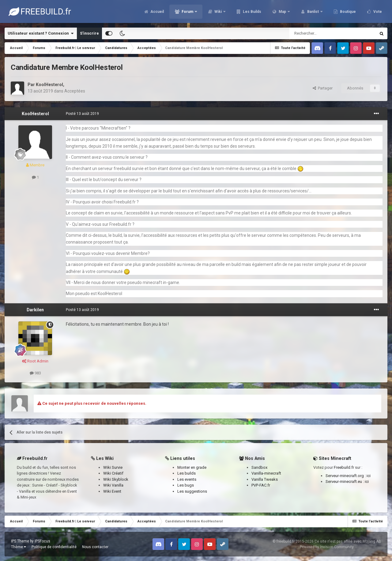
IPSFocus (42, 541)
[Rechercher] (320, 33)
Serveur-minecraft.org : (346, 476)
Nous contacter (95, 547)
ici (369, 476)
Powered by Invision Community (327, 547)
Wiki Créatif (113, 473)
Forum (187, 12)
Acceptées (75, 91)
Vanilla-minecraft (266, 473)
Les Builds (252, 12)
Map (282, 12)
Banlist (313, 12)
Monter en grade (192, 467)
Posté (82, 114)
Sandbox (259, 467)
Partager (323, 88)
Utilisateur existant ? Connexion (41, 33)
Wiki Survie (113, 467)
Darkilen (35, 310)
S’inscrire (89, 33)
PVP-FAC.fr (261, 485)
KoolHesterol (49, 85)
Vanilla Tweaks (265, 479)
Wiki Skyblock (116, 479)
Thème (19, 547)
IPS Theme (20, 541)
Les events (187, 479)
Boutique (347, 12)
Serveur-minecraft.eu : (345, 481)
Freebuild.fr (344, 467)
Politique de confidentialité (54, 547)
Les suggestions (192, 491)
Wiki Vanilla (113, 485)
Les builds (187, 473)
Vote (377, 12)
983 (35, 373)
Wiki (218, 12)
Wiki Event (112, 491)
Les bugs (186, 485)
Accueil (157, 12)
